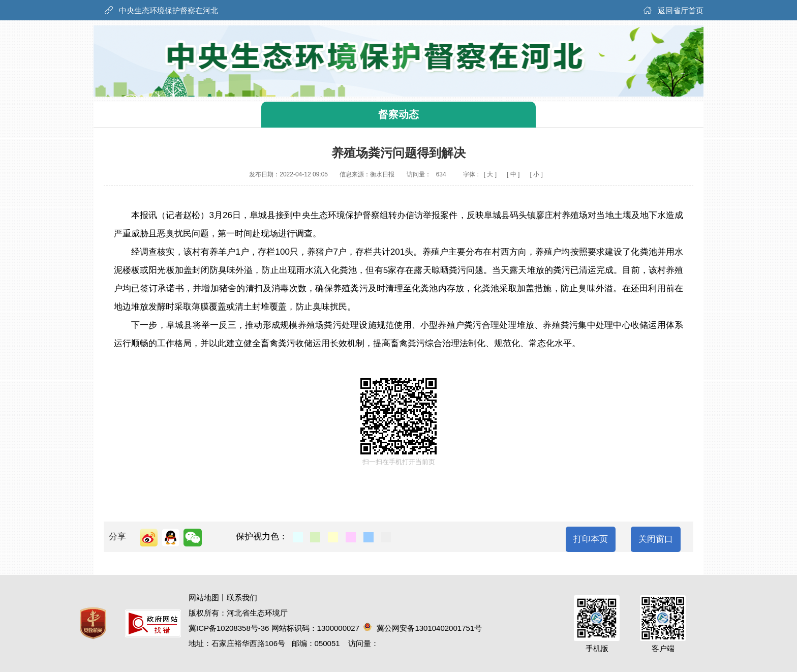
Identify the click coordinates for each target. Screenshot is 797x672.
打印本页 (591, 539)
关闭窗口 (656, 539)
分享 (117, 537)
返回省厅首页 (681, 10)
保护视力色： (262, 537)
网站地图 (204, 598)
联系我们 (242, 598)
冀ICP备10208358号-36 (229, 628)
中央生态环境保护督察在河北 (168, 10)
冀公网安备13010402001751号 (423, 628)
